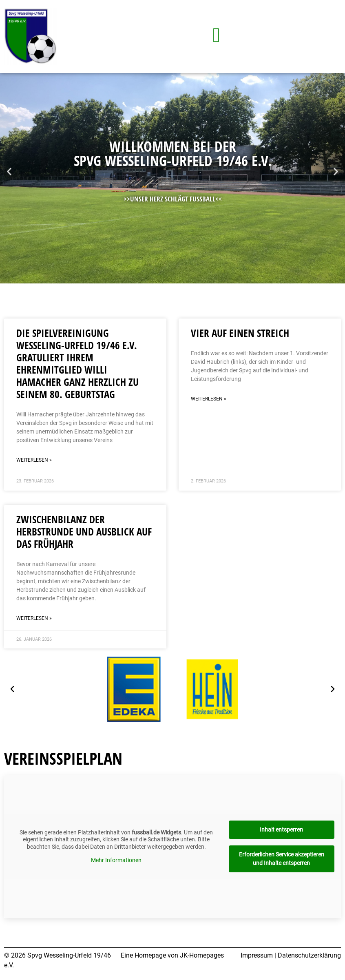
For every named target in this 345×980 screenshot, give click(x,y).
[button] (9, 171)
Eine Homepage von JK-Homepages (172, 955)
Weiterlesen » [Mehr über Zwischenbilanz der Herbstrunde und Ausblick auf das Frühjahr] (34, 618)
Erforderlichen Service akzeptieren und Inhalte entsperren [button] (282, 859)
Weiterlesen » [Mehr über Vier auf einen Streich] (209, 399)
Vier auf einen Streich (240, 333)
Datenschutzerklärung (309, 955)
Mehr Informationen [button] (116, 860)
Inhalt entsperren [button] (281, 830)
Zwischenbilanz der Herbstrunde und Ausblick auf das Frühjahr (84, 531)
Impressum (257, 955)
